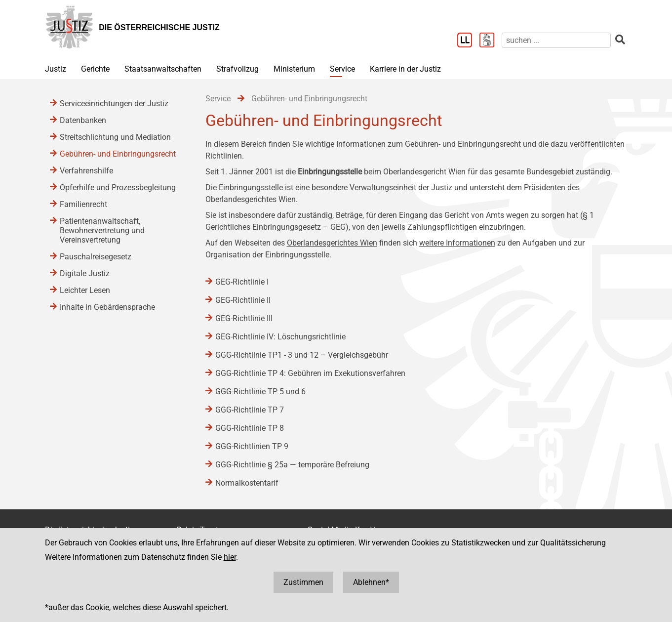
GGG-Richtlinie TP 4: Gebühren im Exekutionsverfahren (310, 373)
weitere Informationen (457, 243)
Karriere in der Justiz (405, 69)
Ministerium (294, 69)
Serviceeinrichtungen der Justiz (114, 104)
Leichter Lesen (85, 290)
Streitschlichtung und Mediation (115, 137)
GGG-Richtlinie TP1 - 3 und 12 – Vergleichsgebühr (302, 355)
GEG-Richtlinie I (242, 282)
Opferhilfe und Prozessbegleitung (118, 187)
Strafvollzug (237, 69)
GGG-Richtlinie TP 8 (250, 428)
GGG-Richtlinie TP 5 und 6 (260, 392)
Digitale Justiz (85, 273)
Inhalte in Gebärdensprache (107, 307)
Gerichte (95, 69)
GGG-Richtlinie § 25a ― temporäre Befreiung (292, 465)
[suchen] (556, 40)
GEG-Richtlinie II (243, 300)
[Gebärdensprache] (491, 41)
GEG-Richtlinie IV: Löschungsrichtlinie (280, 337)
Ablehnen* (371, 582)
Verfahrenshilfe (86, 171)
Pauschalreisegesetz (96, 257)
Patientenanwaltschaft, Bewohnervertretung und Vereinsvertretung (102, 230)
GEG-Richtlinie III (244, 318)
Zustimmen (303, 582)
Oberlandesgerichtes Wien (332, 243)
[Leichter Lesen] (468, 41)
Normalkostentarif (247, 483)
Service (342, 69)
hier (230, 557)
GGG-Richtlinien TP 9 (252, 446)
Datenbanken (83, 120)
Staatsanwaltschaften (163, 69)
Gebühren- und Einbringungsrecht (118, 154)
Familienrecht (83, 204)
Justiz (56, 69)
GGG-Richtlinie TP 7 (250, 410)
